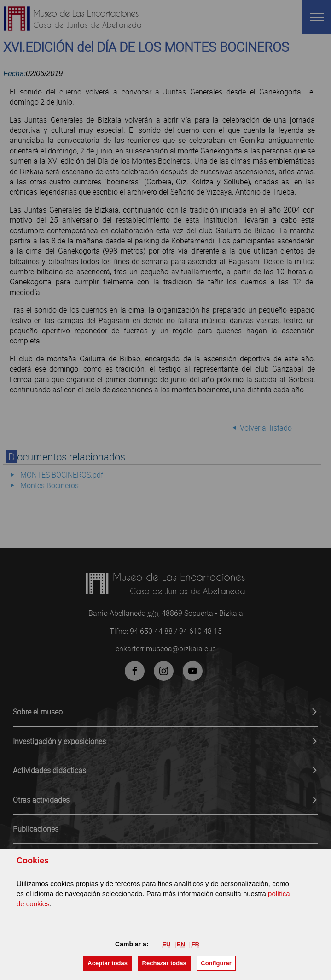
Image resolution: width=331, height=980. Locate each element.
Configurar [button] (216, 963)
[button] (107, 963)
